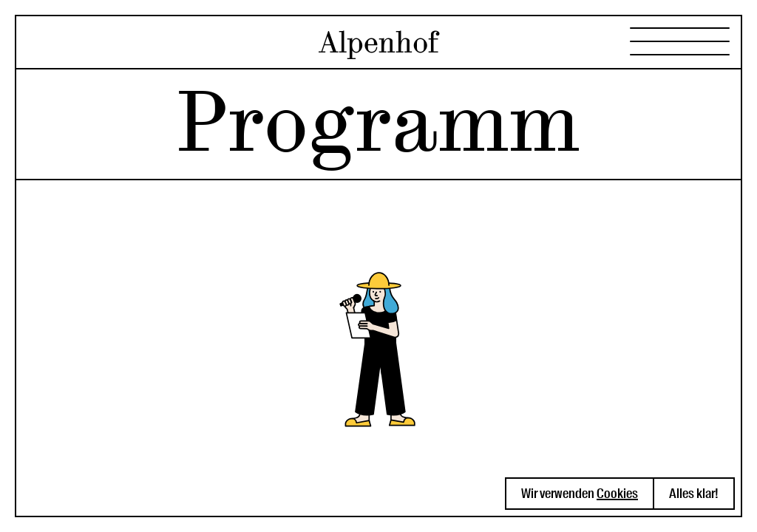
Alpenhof (378, 42)
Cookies (617, 494)
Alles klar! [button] (694, 494)
